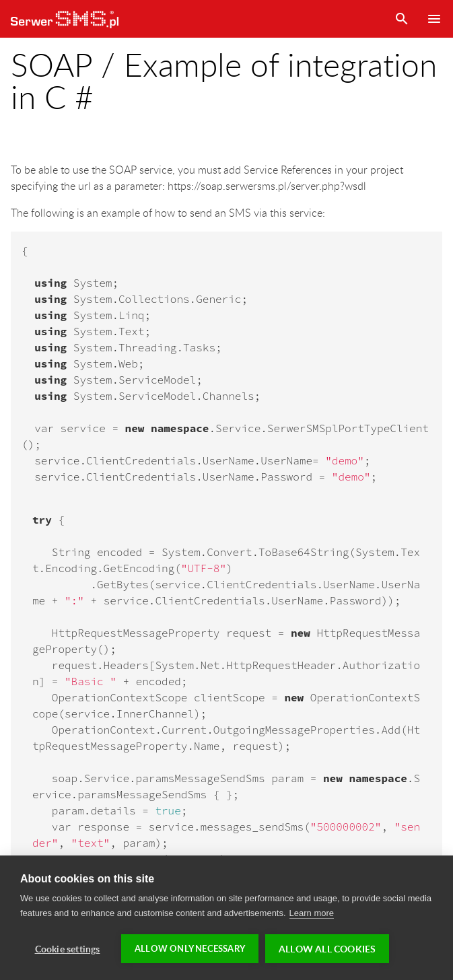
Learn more (312, 913)
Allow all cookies (327, 949)
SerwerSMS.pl (65, 19)
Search (402, 19)
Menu (434, 19)
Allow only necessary (190, 948)
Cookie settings (68, 949)
